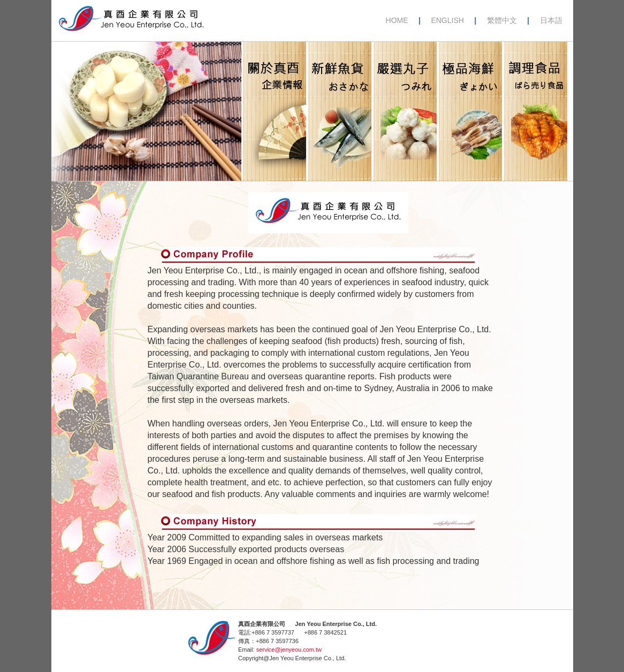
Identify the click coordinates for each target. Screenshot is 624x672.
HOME (398, 20)
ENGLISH (447, 20)
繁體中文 (502, 20)
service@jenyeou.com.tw (289, 650)
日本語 (551, 20)
